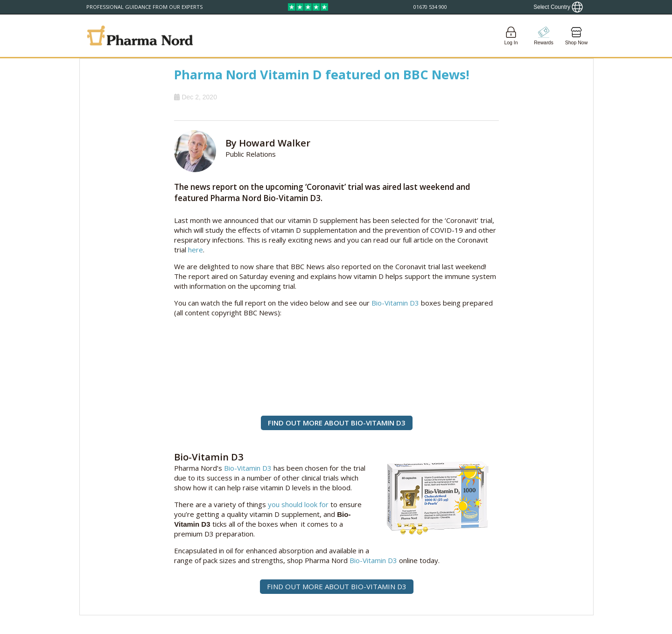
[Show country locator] (558, 7)
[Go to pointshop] (544, 36)
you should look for (298, 504)
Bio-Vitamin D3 (395, 303)
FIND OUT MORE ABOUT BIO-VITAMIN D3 (337, 423)
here (196, 250)
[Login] (511, 36)
